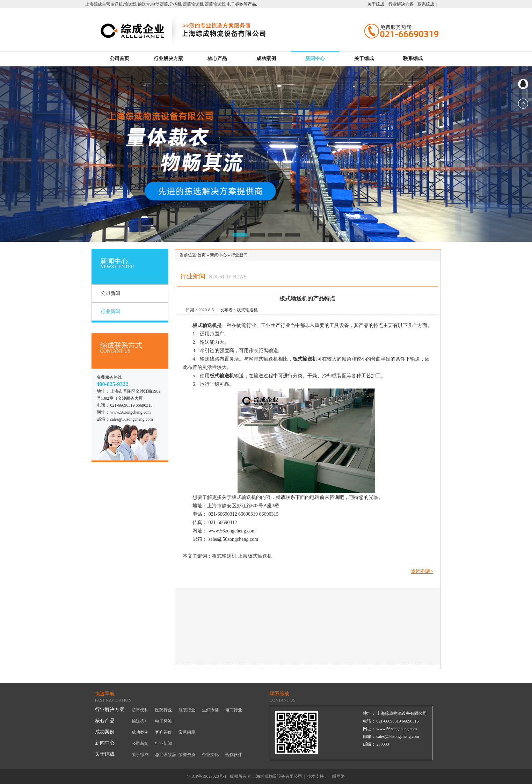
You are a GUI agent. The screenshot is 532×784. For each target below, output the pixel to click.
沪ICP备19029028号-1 (207, 776)
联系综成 (413, 59)
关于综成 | (377, 4)
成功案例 (266, 59)
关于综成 (364, 59)
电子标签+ (165, 721)
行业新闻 (110, 311)
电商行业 (234, 710)
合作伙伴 (234, 755)
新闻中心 (315, 59)
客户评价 (163, 732)
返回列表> (422, 571)
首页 (202, 255)
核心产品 (217, 59)
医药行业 (163, 710)
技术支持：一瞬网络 (326, 776)
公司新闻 (110, 293)
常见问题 (187, 732)
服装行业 (187, 710)
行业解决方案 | (402, 4)
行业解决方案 (168, 59)
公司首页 (119, 59)
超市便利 (140, 710)
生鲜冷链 (210, 710)
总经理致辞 (166, 755)
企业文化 (210, 755)
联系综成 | (427, 4)
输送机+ (139, 721)
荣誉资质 (187, 755)
